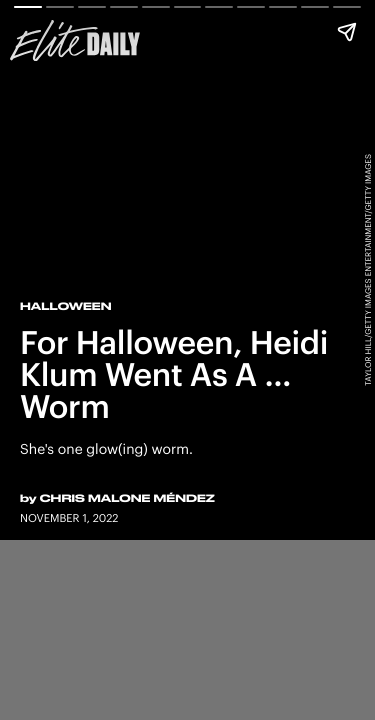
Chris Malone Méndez (127, 498)
